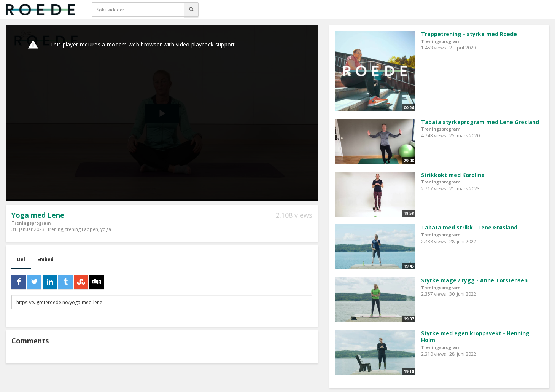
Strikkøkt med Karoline (453, 175)
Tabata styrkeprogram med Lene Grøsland (480, 122)
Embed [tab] (45, 259)
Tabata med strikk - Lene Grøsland (469, 227)
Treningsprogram (31, 223)
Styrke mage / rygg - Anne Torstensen (474, 280)
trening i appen (82, 229)
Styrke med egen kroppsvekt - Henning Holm (475, 337)
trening (56, 229)
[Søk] (191, 10)
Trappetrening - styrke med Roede (469, 34)
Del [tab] (21, 259)
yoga (106, 229)
